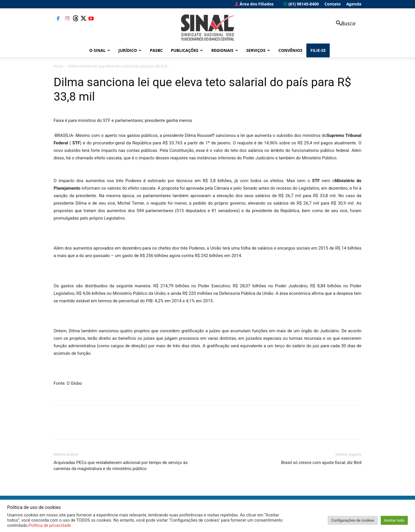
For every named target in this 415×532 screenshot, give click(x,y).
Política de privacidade (50, 525)
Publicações (187, 50)
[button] (343, 24)
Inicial (58, 66)
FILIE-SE (318, 50)
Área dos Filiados (254, 4)
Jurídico (130, 50)
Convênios (290, 50)
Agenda (354, 4)
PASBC (156, 50)
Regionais (225, 50)
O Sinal (100, 50)
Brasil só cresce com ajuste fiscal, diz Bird (321, 463)
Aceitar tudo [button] (394, 520)
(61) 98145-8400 (301, 4)
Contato (333, 4)
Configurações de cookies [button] (353, 520)
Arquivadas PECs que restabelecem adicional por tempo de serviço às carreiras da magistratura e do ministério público (121, 466)
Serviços (258, 50)
